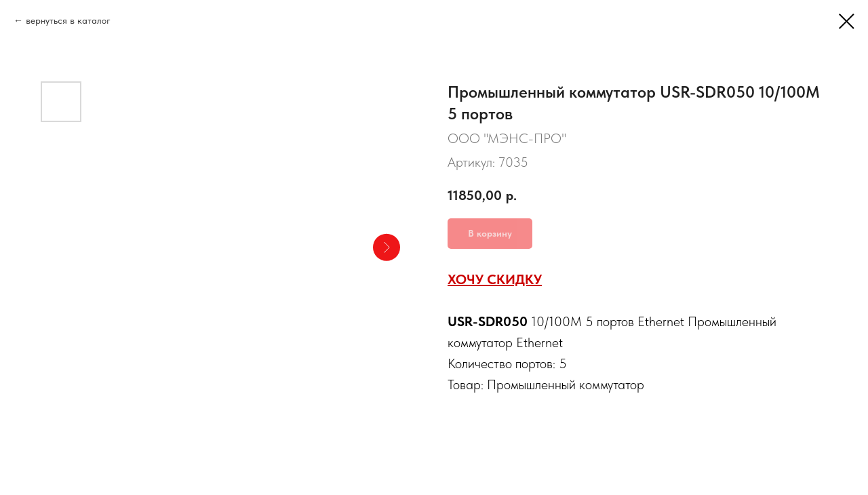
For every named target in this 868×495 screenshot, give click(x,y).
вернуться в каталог (68, 20)
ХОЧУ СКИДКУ (495, 279)
